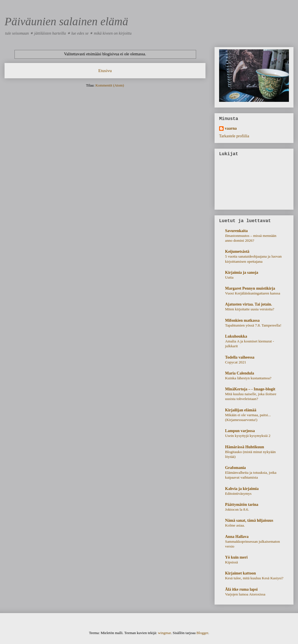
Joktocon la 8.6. (237, 509)
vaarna (231, 128)
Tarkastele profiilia (234, 136)
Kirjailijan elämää (241, 410)
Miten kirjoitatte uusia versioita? (250, 309)
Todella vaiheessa (240, 357)
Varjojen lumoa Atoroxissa (245, 594)
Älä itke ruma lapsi (241, 589)
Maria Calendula (240, 373)
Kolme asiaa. (235, 525)
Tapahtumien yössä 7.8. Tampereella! (253, 325)
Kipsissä (231, 562)
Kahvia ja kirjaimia (242, 489)
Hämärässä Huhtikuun (245, 447)
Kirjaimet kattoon (240, 573)
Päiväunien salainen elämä (66, 21)
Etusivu (105, 70)
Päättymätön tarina (242, 505)
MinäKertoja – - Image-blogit (250, 389)
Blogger (202, 633)
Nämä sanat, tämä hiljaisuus (249, 520)
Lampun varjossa (240, 431)
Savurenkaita (236, 231)
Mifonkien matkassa (242, 320)
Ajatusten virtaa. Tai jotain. (248, 304)
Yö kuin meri (236, 557)
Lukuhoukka (236, 336)
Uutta (229, 277)
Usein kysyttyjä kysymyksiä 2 (248, 436)
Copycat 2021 (236, 362)
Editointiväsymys (238, 493)
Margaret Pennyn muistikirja (250, 288)
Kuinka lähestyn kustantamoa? (248, 378)
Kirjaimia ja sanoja (242, 272)
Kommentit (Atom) (110, 85)
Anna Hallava (237, 537)
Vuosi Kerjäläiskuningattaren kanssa (253, 293)
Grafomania (235, 468)
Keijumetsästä (237, 252)
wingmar (164, 633)
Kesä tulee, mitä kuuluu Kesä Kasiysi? (254, 578)
